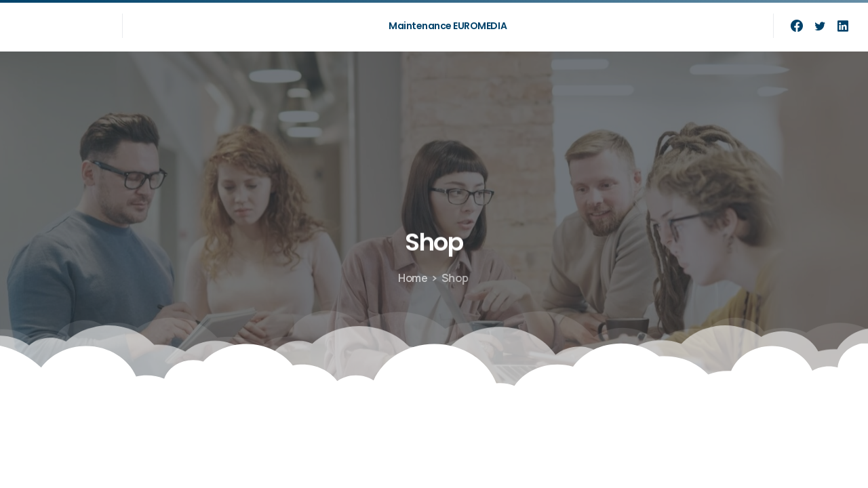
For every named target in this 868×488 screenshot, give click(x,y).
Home (412, 278)
